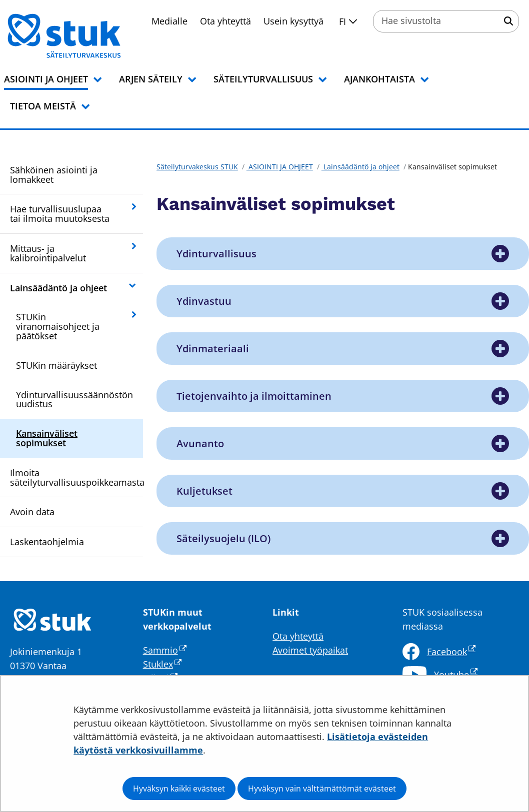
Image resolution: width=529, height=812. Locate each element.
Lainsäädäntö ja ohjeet (58, 288)
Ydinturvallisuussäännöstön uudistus (74, 400)
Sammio (165, 650)
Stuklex (162, 664)
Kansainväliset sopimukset (47, 438)
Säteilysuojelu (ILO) (223, 538)
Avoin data (32, 512)
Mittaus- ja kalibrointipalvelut (48, 253)
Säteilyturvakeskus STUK (197, 167)
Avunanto (200, 443)
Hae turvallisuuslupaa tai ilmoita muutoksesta (60, 214)
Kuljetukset (204, 491)
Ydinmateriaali (213, 349)
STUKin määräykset (56, 365)
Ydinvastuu (204, 301)
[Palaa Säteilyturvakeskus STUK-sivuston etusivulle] (90, 36)
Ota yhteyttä (225, 21)
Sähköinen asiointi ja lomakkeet (54, 175)
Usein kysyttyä (293, 21)
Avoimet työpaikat (310, 650)
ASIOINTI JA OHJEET (280, 167)
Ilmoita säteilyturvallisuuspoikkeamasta (76, 477)
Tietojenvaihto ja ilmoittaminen (254, 396)
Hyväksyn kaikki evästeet (179, 789)
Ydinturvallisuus (216, 254)
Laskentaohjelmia (47, 542)
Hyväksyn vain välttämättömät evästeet (322, 789)
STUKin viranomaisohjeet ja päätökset (58, 326)
